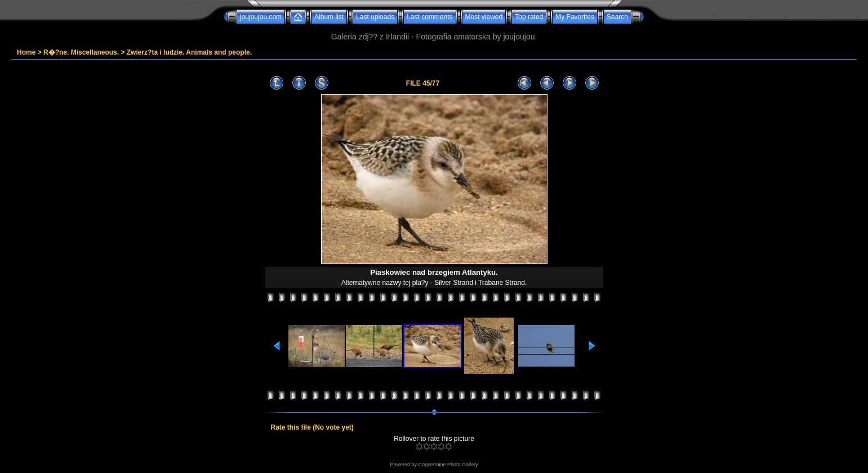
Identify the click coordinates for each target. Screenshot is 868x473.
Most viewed (484, 17)
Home (26, 52)
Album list (329, 17)
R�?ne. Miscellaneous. (81, 52)
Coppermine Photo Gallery (448, 465)
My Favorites (575, 17)
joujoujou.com (261, 17)
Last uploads (375, 17)
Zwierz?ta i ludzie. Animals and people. (189, 52)
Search (617, 17)
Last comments (429, 17)
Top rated (529, 17)
